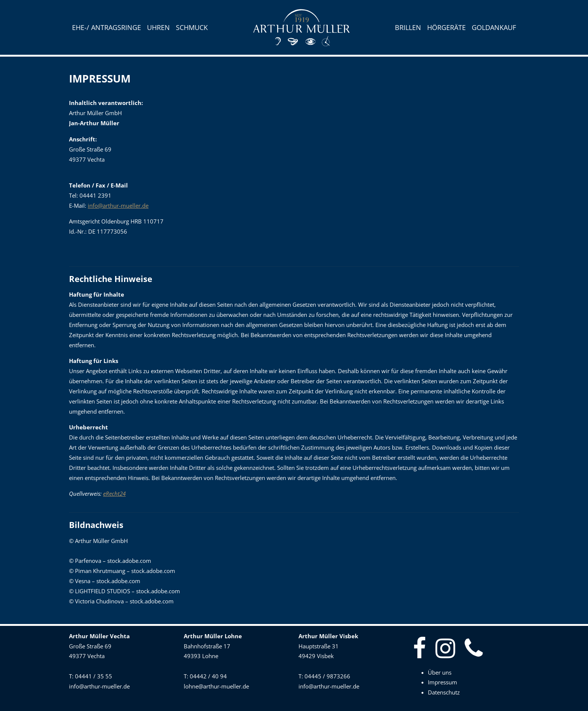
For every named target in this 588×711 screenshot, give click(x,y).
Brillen (408, 27)
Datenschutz (444, 692)
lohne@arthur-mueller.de (216, 686)
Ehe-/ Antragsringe (106, 27)
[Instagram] (448, 649)
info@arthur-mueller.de (118, 206)
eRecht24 (114, 494)
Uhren (158, 27)
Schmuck (192, 27)
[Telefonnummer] (476, 649)
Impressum (442, 682)
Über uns (440, 673)
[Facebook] (422, 649)
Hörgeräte (446, 27)
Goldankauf (494, 27)
